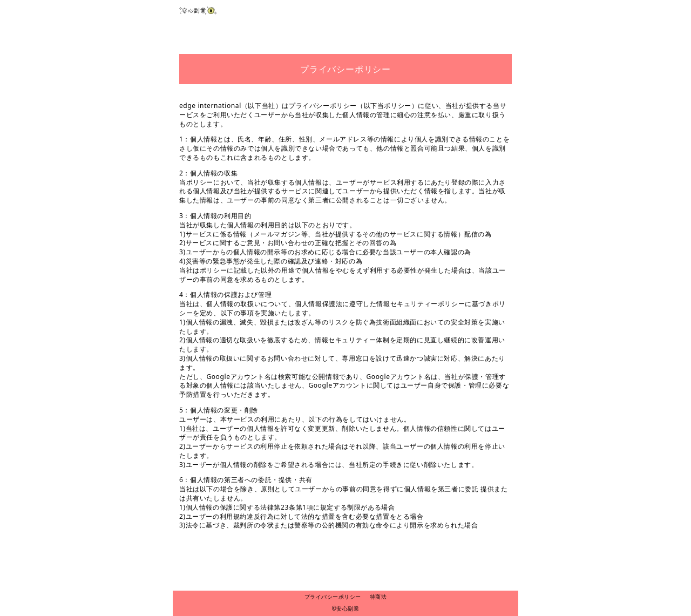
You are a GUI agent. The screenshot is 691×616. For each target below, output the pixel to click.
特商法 (378, 597)
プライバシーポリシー (333, 597)
